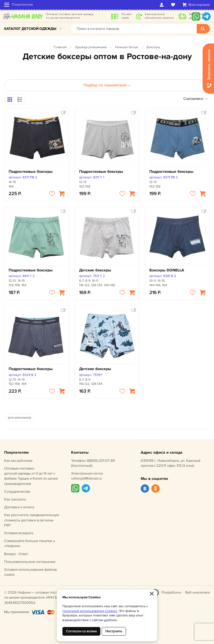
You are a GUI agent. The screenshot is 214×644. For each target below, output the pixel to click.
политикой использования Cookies (90, 611)
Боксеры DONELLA (167, 270)
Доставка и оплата (19, 507)
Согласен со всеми (81, 631)
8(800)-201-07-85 (101, 461)
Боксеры (153, 47)
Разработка (171, 592)
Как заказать (15, 499)
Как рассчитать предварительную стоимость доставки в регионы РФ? (32, 520)
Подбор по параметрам (107, 85)
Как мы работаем (18, 461)
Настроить (114, 631)
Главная (60, 47)
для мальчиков (20, 418)
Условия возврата (19, 533)
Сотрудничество (17, 492)
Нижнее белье (127, 47)
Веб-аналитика (198, 592)
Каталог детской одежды (30, 29)
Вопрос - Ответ (16, 554)
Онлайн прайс (127, 16)
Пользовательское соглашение (30, 562)
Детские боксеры (95, 270)
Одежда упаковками (91, 47)
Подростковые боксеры (31, 172)
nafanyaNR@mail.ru (86, 478)
